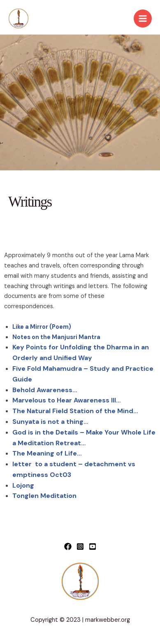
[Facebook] (68, 546)
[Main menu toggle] (143, 19)
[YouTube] (93, 546)
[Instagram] (80, 546)
